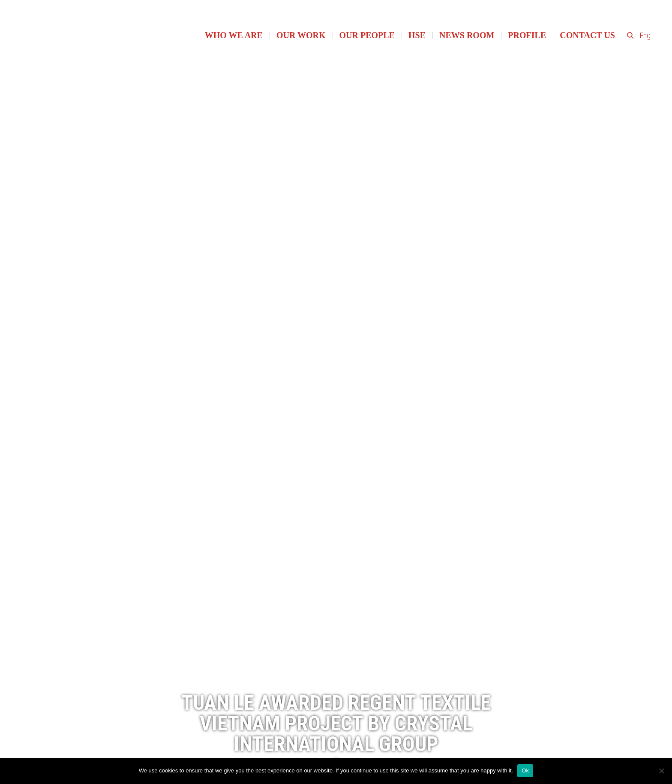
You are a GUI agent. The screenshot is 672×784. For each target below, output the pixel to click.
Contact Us (587, 35)
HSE (417, 35)
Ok (525, 770)
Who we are (234, 35)
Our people (367, 35)
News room (467, 35)
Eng (645, 35)
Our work (301, 35)
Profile (527, 35)
